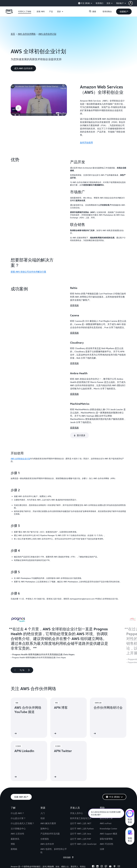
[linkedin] (97, 806)
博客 (13, 784)
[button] (133, 3)
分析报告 (45, 778)
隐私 (13, 813)
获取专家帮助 (106, 778)
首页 (13, 34)
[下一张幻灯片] (30, 610)
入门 (43, 753)
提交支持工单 (106, 758)
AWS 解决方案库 (48, 763)
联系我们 (104, 753)
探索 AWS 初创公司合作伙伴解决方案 (28, 272)
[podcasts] (115, 806)
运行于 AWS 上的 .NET (81, 763)
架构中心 (45, 768)
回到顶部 (68, 797)
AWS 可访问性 (107, 784)
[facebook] (93, 806)
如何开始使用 (86, 142)
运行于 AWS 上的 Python (82, 768)
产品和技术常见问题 (50, 773)
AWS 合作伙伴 (47, 784)
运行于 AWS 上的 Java (81, 773)
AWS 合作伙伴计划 (47, 34)
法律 (102, 789)
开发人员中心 (77, 753)
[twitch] (106, 806)
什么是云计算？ (18, 758)
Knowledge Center (109, 768)
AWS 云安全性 (17, 773)
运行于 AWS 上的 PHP (81, 778)
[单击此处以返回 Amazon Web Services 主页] (9, 13)
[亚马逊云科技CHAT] (130, 814)
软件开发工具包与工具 (81, 758)
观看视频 (74, 305)
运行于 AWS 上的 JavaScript (83, 784)
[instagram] (102, 806)
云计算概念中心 (18, 768)
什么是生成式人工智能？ (22, 763)
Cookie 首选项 (34, 813)
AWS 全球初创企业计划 (20, 398)
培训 (43, 758)
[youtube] (110, 806)
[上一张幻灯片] (14, 610)
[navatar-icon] (131, 3)
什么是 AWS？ (17, 753)
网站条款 (21, 813)
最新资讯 (15, 778)
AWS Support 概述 (109, 773)
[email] (119, 806)
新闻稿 (14, 789)
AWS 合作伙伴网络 (27, 34)
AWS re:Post (106, 763)
